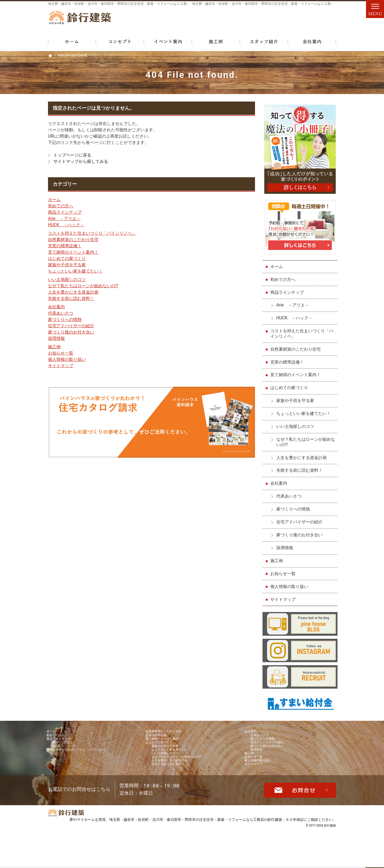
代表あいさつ (61, 313)
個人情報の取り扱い (67, 359)
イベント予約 (376, 313)
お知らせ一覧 (61, 353)
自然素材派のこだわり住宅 (73, 239)
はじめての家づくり (67, 258)
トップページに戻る (72, 155)
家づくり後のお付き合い (71, 332)
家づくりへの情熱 (65, 319)
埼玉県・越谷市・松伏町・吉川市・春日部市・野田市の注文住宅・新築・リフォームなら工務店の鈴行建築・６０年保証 (206, 854)
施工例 (54, 347)
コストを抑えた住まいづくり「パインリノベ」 (92, 233)
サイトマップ (61, 366)
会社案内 (56, 307)
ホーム (54, 199)
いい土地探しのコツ (67, 279)
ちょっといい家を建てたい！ (75, 271)
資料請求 (324, 21)
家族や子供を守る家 (67, 265)
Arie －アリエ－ (64, 218)
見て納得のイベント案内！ (73, 252)
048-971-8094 (241, 21)
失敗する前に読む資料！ (71, 298)
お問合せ (298, 21)
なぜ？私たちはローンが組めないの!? (83, 286)
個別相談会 (376, 359)
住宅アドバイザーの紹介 (71, 326)
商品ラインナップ (65, 212)
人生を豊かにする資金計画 (73, 292)
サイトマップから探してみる (81, 161)
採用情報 (56, 338)
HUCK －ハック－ (66, 225)
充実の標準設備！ (65, 246)
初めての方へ (61, 206)
